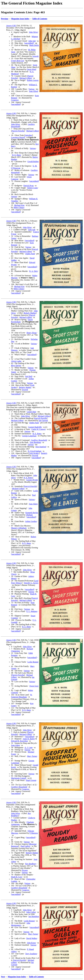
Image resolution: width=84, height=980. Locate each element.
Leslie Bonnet (33, 662)
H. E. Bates (17, 155)
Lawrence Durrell (18, 137)
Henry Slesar (32, 333)
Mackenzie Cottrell (19, 778)
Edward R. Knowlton (19, 741)
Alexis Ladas (16, 361)
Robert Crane (33, 188)
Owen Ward (31, 69)
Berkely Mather (30, 313)
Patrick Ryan (28, 186)
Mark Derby (34, 45)
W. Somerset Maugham (22, 696)
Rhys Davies (16, 366)
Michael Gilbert (26, 78)
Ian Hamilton (34, 916)
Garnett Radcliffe (35, 427)
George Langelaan (29, 436)
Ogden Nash (30, 254)
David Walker (32, 938)
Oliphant (29, 515)
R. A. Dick (33, 271)
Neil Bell (29, 376)
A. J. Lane (29, 747)
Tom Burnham (35, 442)
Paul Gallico (26, 846)
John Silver (33, 32)
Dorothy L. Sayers (31, 583)
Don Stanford (41, 447)
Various (31, 89)
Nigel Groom (31, 780)
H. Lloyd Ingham (35, 451)
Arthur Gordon (31, 521)
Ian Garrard (43, 420)
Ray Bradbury (31, 864)
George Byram (32, 480)
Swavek (35, 56)
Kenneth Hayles (32, 513)
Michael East (19, 205)
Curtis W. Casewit (38, 429)
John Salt (32, 41)
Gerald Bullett (33, 162)
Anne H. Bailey (29, 739)
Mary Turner (32, 756)
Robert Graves (33, 80)
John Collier (31, 912)
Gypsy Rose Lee (18, 61)
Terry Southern (31, 954)
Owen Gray (34, 686)
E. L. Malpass (32, 611)
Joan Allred (34, 91)
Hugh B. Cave (17, 877)
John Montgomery (21, 924)
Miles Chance (19, 207)
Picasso (25, 870)
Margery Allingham (19, 528)
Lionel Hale (31, 412)
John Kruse (31, 943)
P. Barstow (34, 833)
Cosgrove (15, 100)
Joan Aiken (33, 504)
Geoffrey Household (39, 440)
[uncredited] (29, 43)
